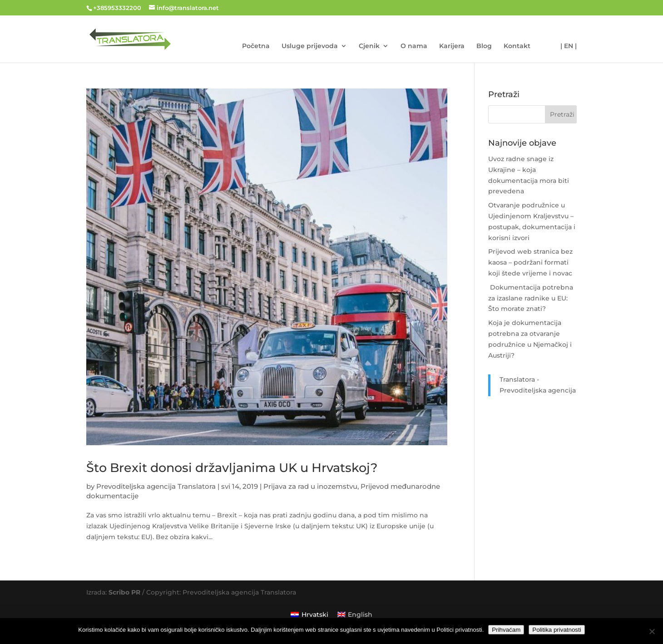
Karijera (452, 46)
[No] (652, 631)
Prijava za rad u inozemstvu (310, 486)
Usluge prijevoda (310, 46)
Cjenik (369, 46)
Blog (484, 46)
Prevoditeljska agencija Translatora (156, 486)
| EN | (569, 46)
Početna (256, 46)
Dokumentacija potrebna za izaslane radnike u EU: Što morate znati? (531, 298)
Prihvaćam (506, 630)
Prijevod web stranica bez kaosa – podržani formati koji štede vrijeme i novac (530, 262)
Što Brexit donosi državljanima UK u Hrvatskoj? (232, 468)
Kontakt (517, 46)
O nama (414, 46)
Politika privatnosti (557, 630)
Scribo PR (124, 592)
